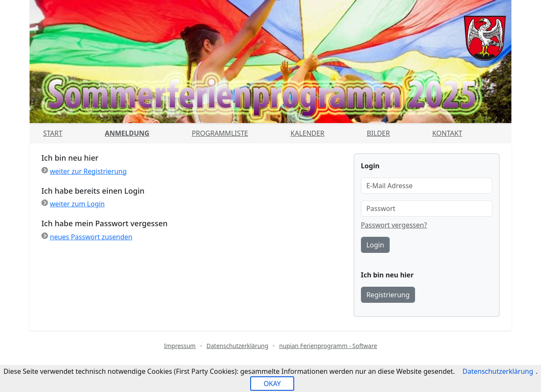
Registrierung (388, 295)
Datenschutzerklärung (238, 346)
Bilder (378, 133)
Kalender (307, 133)
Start (53, 133)
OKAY (272, 384)
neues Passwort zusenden (91, 237)
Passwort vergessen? (394, 225)
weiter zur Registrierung (88, 171)
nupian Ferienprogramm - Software (328, 346)
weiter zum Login (77, 204)
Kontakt (447, 133)
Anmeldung (127, 133)
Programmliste (220, 133)
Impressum (180, 346)
